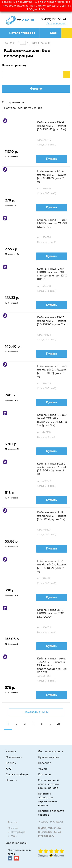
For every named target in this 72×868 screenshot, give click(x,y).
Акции (42, 769)
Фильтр (36, 89)
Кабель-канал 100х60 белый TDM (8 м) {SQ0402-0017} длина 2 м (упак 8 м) (52, 420)
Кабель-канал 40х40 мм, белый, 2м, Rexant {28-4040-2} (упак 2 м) (52, 176)
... (50, 724)
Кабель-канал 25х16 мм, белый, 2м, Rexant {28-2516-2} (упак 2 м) (52, 126)
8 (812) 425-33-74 (49, 832)
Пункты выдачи (48, 757)
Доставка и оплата (51, 751)
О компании (14, 757)
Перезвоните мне (56, 23)
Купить (52, 159)
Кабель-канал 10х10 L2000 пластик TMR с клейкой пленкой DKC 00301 (52, 274)
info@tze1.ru (46, 836)
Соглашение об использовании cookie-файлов (48, 784)
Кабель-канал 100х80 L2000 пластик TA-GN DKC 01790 (52, 223)
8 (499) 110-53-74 (53, 19)
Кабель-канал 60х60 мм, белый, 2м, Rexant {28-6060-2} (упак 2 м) (52, 469)
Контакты (44, 774)
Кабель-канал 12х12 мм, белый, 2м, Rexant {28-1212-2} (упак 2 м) (52, 516)
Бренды (11, 763)
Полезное (45, 763)
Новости (12, 780)
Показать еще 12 (36, 712)
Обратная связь (17, 843)
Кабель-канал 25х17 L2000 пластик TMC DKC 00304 (50, 613)
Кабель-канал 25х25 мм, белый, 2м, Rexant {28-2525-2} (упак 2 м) (52, 321)
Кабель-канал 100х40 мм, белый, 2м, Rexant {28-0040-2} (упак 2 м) (52, 371)
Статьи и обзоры (17, 774)
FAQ (9, 769)
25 (59, 724)
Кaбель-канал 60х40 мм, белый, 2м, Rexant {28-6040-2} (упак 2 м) (52, 566)
